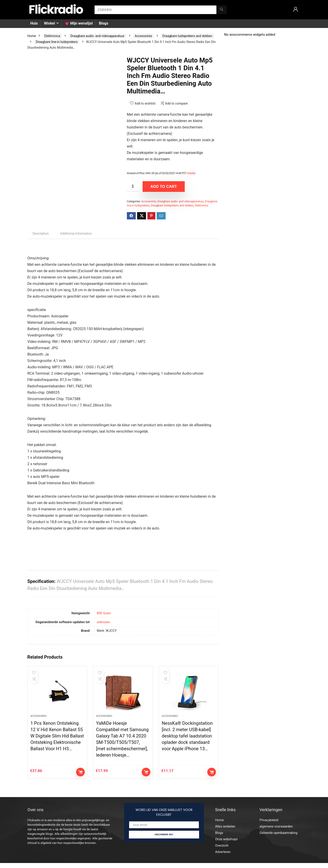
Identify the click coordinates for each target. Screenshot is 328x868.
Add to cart (164, 187)
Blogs (104, 23)
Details (191, 173)
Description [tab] (41, 233)
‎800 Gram (104, 613)
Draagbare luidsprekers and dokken (187, 36)
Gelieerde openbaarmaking (278, 838)
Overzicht (222, 850)
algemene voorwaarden (276, 831)
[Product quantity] (133, 186)
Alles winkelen (225, 831)
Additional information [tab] (76, 233)
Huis (34, 23)
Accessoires (143, 36)
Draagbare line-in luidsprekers (57, 42)
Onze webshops (226, 844)
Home (32, 36)
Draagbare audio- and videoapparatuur (97, 36)
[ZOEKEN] (222, 10)
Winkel (49, 23)
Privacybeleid (269, 825)
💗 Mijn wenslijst (79, 23)
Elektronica (52, 36)
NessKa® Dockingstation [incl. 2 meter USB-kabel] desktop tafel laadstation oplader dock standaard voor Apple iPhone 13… (187, 741)
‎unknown (103, 622)
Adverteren (223, 857)
